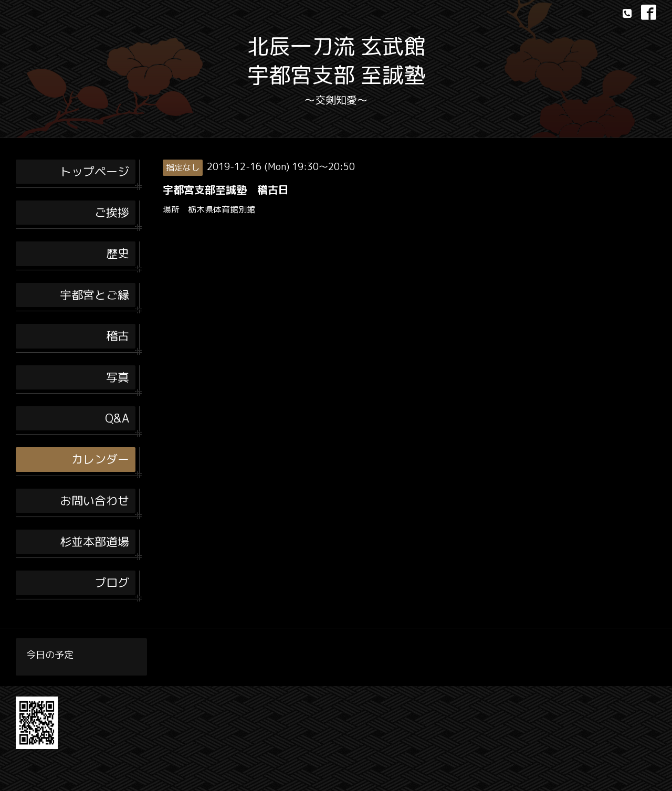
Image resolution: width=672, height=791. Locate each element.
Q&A (117, 418)
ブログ (112, 582)
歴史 (118, 253)
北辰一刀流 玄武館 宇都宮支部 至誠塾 (336, 60)
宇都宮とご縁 (94, 295)
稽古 (118, 336)
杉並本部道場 (94, 541)
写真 (118, 377)
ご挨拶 (112, 212)
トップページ (94, 171)
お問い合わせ (94, 500)
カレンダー (100, 459)
